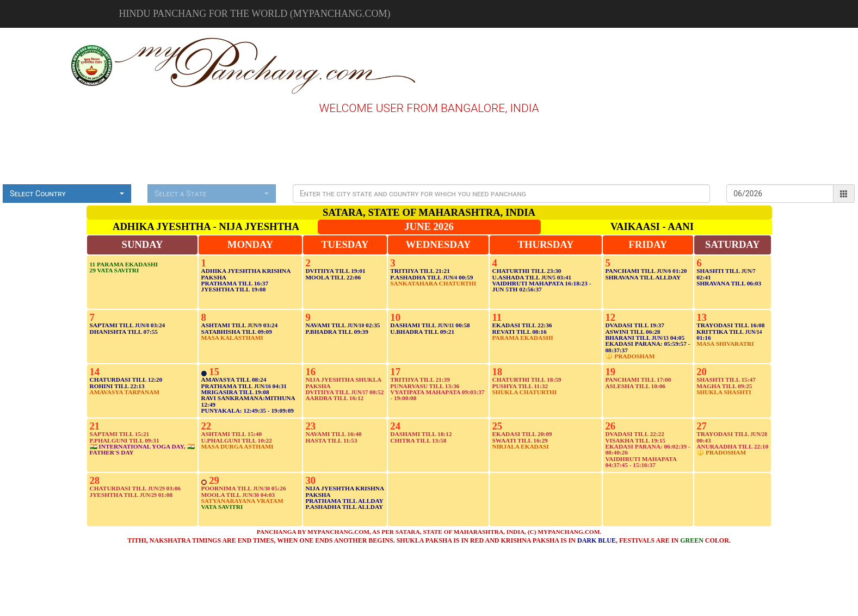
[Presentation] (502, 194)
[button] (67, 194)
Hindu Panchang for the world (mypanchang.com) (255, 14)
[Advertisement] (37, 64)
